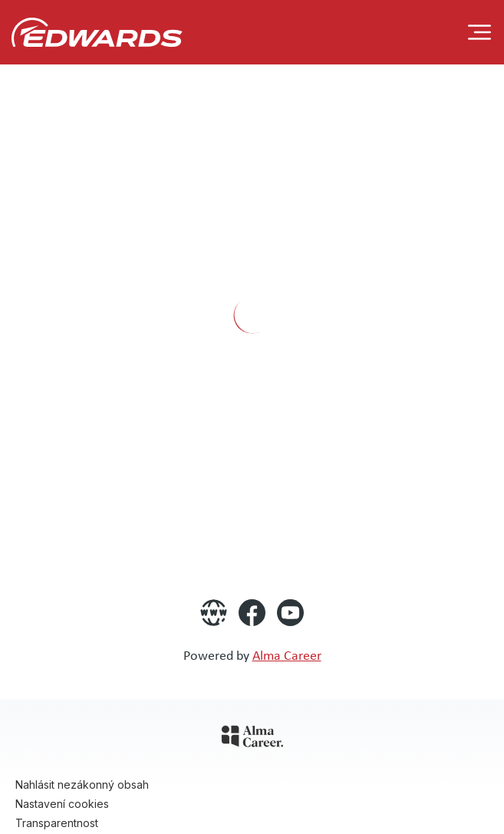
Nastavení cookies (62, 804)
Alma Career (287, 655)
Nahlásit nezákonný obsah (82, 785)
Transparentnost (57, 823)
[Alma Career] (252, 739)
